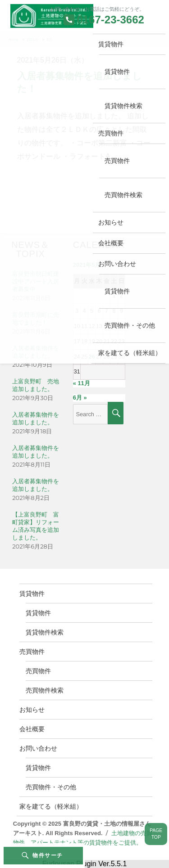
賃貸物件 (111, 44)
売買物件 (111, 133)
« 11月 (82, 383)
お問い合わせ (117, 264)
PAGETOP (156, 834)
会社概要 (111, 243)
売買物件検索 (123, 195)
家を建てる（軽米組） (130, 353)
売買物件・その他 (130, 325)
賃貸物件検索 (123, 106)
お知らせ (111, 222)
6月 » (80, 398)
